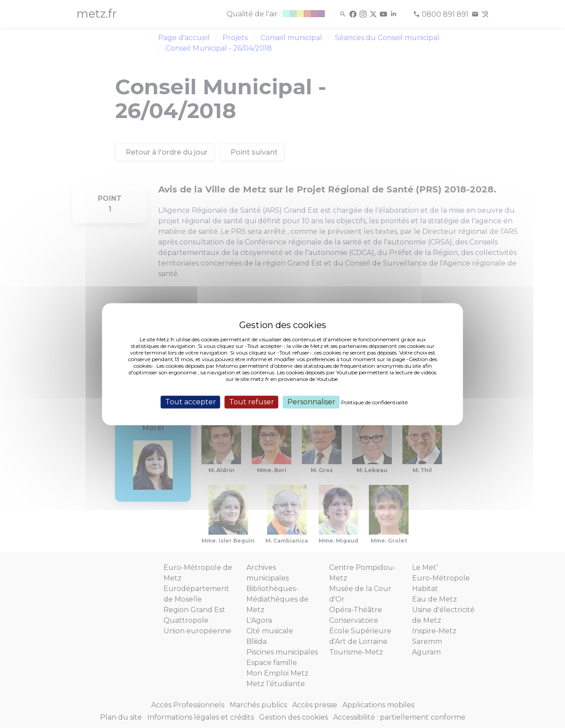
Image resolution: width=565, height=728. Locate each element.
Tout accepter (191, 402)
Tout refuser (252, 402)
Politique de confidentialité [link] (374, 402)
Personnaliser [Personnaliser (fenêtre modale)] (311, 402)
